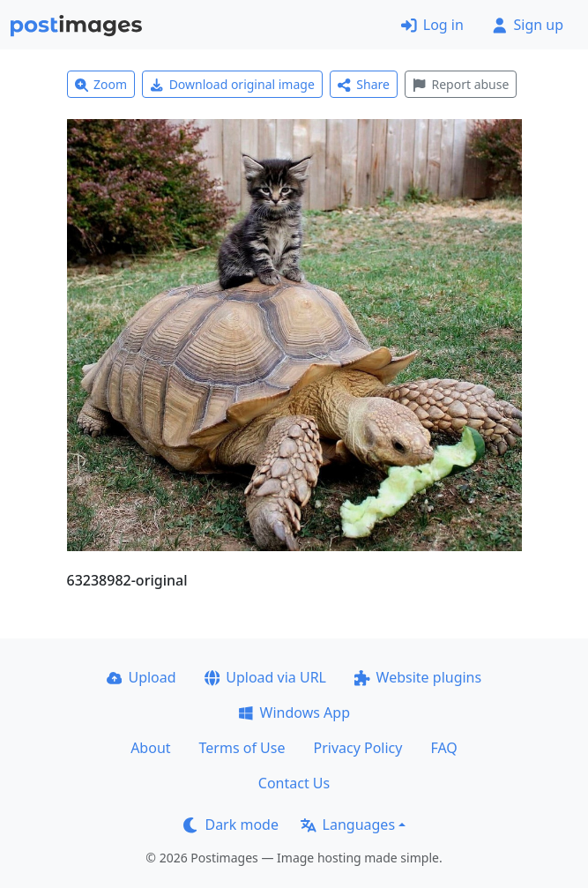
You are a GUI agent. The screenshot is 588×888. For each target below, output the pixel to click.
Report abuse (461, 84)
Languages (348, 825)
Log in (432, 25)
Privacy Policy (357, 748)
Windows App (294, 713)
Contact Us (294, 783)
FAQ (443, 748)
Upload (141, 677)
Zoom (101, 84)
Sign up (528, 25)
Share (364, 84)
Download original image (232, 84)
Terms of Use (242, 748)
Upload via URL (265, 677)
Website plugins (418, 677)
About (150, 748)
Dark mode (231, 825)
